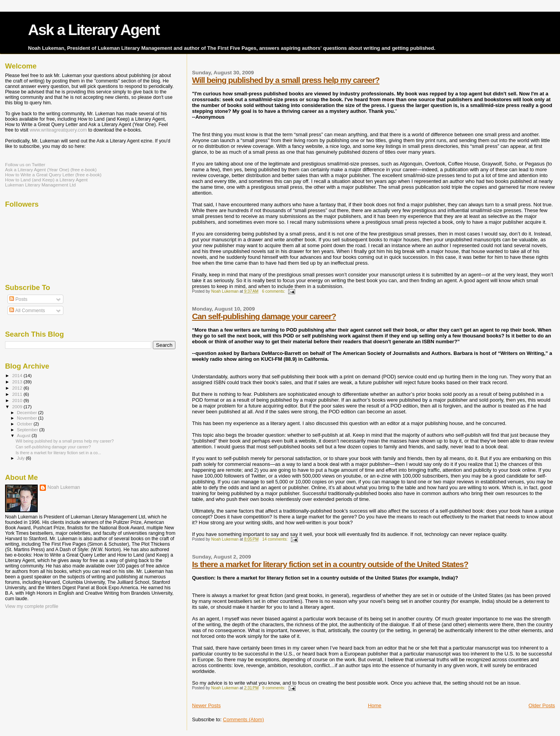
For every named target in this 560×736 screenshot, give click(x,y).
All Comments (27, 311)
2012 (18, 388)
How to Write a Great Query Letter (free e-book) (53, 175)
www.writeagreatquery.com (58, 130)
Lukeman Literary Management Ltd (40, 185)
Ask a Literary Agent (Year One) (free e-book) (51, 170)
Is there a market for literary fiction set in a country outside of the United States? (330, 564)
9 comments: (274, 688)
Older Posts (542, 705)
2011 (18, 394)
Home (375, 705)
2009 (18, 407)
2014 (18, 375)
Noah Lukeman (64, 487)
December (28, 413)
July (22, 458)
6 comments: (274, 291)
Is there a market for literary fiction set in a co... (58, 453)
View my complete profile (32, 606)
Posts (18, 299)
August (24, 436)
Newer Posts (206, 705)
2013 (18, 382)
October (25, 424)
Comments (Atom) (243, 719)
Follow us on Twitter (25, 164)
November (28, 418)
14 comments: (275, 539)
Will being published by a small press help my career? (286, 80)
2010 (18, 400)
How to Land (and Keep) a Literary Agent (46, 180)
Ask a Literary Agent (94, 30)
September (28, 430)
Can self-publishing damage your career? (264, 316)
